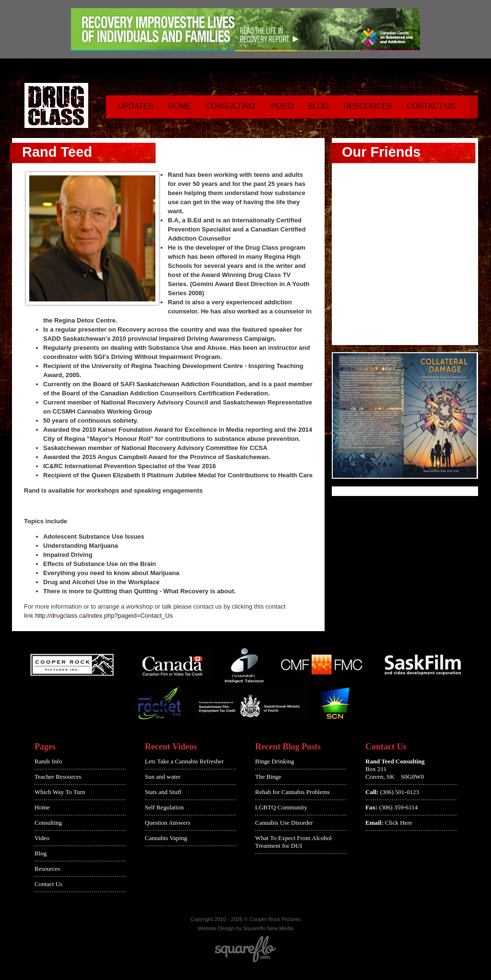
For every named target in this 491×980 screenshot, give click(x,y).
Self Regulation (164, 807)
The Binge (268, 777)
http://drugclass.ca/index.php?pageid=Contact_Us (104, 616)
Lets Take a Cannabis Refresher (184, 761)
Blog (318, 106)
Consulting (230, 106)
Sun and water (163, 777)
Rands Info (48, 761)
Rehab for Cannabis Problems (292, 792)
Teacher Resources (58, 777)
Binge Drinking (275, 761)
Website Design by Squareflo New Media (245, 928)
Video (281, 106)
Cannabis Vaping (166, 838)
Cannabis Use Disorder (284, 823)
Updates (136, 106)
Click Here (399, 823)
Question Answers (168, 823)
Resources (368, 106)
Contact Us (431, 106)
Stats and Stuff (163, 792)
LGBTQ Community (281, 807)
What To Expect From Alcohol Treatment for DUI (293, 842)
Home (179, 106)
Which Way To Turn (60, 792)
